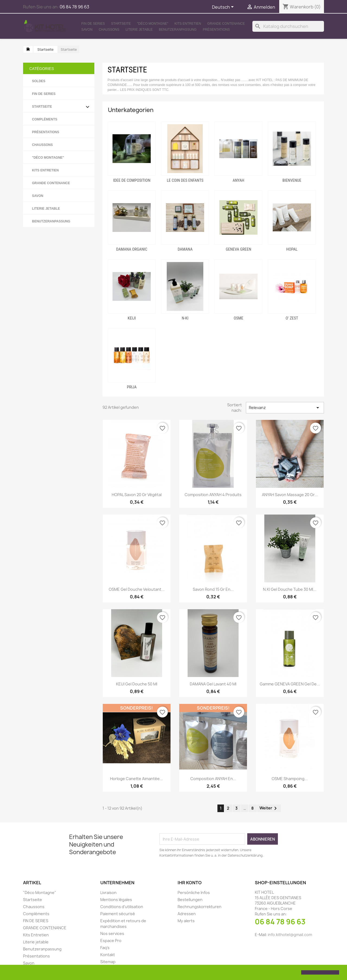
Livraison (108, 893)
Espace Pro (111, 941)
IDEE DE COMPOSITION (132, 180)
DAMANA (185, 249)
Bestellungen (190, 900)
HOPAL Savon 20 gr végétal (137, 495)
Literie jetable (139, 30)
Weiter (269, 808)
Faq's (105, 948)
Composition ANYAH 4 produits (213, 495)
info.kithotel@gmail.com (290, 935)
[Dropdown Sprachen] (224, 7)
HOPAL (292, 249)
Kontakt (108, 955)
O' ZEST (292, 318)
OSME (239, 318)
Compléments (45, 119)
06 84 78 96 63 (280, 922)
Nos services (112, 933)
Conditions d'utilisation (122, 907)
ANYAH (238, 180)
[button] (9, 973)
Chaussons (109, 30)
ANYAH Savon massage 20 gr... (290, 495)
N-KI (185, 318)
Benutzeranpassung (178, 30)
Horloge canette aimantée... (136, 779)
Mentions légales (116, 900)
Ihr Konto (190, 883)
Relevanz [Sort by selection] (285, 408)
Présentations (216, 30)
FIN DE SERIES (93, 24)
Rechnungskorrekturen (200, 907)
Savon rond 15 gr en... (213, 589)
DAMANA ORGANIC (132, 249)
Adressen (187, 914)
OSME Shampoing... (290, 779)
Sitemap (108, 962)
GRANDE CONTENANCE (226, 24)
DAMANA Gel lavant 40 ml (213, 684)
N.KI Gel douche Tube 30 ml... (290, 589)
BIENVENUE (292, 180)
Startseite (121, 24)
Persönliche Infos (194, 893)
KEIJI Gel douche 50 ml (137, 684)
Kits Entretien (188, 24)
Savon (87, 30)
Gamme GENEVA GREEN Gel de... (290, 684)
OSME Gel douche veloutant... (137, 589)
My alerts (186, 921)
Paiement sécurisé (118, 914)
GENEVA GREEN (239, 249)
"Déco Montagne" (153, 24)
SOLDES (39, 81)
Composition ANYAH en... (213, 779)
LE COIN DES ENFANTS (185, 180)
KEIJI (132, 318)
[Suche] (288, 26)
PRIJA (132, 387)
